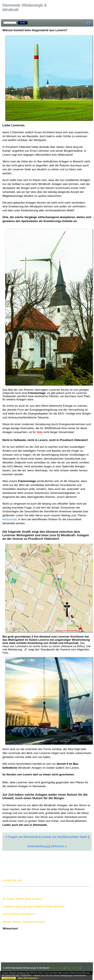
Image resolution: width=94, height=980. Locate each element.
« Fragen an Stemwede (22, 837)
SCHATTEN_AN (12, 880)
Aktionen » (59, 846)
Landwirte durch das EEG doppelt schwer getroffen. (34, 906)
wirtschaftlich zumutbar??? (19, 914)
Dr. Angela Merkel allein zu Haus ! (23, 899)
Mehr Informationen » (28, 978)
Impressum (57, 968)
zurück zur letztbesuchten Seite (64, 837)
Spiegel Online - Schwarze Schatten (24, 922)
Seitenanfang (37, 846)
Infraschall (9, 519)
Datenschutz (72, 968)
